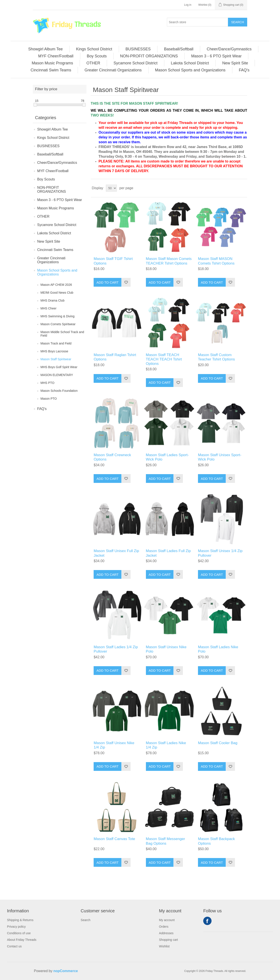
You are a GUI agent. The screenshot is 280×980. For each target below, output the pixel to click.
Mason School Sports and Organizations (57, 272)
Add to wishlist (126, 282)
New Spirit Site (49, 241)
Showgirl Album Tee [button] (45, 49)
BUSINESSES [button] (138, 49)
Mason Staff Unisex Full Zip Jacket (116, 553)
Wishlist (164, 946)
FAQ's (42, 409)
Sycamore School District (57, 225)
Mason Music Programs (56, 208)
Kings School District (53, 138)
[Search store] (198, 22)
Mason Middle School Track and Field (62, 334)
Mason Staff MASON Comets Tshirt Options (216, 261)
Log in (188, 5)
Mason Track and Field (56, 343)
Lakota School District (54, 233)
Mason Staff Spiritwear (56, 359)
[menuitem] (46, 49)
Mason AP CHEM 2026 (56, 285)
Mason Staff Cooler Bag (218, 743)
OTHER (43, 216)
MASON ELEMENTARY (57, 375)
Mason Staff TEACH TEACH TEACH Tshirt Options (164, 359)
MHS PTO (47, 383)
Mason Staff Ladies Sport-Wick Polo (167, 457)
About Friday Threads (22, 940)
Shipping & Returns (20, 920)
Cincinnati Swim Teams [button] (51, 70)
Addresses (166, 933)
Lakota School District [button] (190, 63)
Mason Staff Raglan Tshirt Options (115, 357)
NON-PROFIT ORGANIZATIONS (52, 190)
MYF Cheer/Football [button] (56, 56)
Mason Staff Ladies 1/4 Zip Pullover (116, 649)
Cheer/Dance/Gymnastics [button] (229, 49)
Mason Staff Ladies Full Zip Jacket (168, 553)
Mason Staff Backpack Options (216, 841)
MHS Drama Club (52, 300)
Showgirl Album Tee (52, 129)
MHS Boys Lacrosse (54, 351)
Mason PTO (49, 399)
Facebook (207, 921)
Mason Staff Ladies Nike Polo (218, 649)
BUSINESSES (48, 146)
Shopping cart (168, 940)
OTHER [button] (93, 63)
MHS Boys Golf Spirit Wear (59, 367)
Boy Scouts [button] (97, 56)
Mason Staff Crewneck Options (112, 457)
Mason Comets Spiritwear (58, 324)
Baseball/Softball (50, 154)
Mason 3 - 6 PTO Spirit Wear (60, 200)
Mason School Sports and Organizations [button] (190, 70)
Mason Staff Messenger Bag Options (165, 841)
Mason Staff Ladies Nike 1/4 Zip (166, 745)
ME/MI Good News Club (57, 293)
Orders (164, 927)
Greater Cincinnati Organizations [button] (113, 70)
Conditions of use (19, 933)
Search (238, 22)
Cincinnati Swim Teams (55, 250)
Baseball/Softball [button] (179, 49)
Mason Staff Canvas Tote (114, 839)
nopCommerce (66, 971)
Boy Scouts (46, 179)
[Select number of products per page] (111, 188)
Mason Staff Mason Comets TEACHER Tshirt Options (169, 261)
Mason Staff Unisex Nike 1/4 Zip (114, 745)
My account (167, 920)
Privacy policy (16, 927)
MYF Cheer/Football (53, 171)
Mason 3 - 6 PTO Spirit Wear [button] (216, 56)
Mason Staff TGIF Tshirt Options (113, 261)
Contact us (14, 946)
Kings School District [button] (94, 49)
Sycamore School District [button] (136, 63)
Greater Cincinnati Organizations (51, 260)
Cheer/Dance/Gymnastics (57, 163)
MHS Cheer (48, 308)
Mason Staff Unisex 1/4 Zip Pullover (220, 553)
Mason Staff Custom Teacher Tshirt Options (216, 357)
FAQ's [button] (244, 70)
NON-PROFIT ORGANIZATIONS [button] (149, 56)
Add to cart (108, 282)
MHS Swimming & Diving (58, 316)
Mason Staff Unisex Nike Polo (166, 649)
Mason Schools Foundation (59, 391)
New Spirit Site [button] (235, 63)
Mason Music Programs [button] (52, 63)
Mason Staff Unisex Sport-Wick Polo (220, 457)
